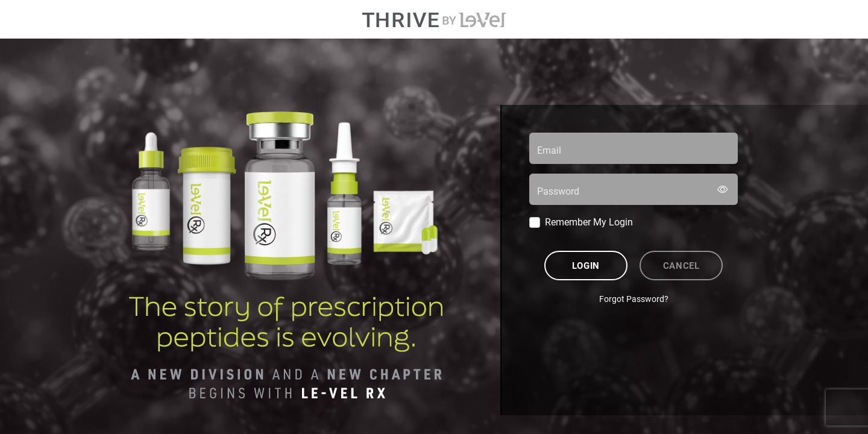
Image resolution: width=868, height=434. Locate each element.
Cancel (681, 265)
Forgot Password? (634, 299)
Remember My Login (589, 222)
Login (586, 265)
